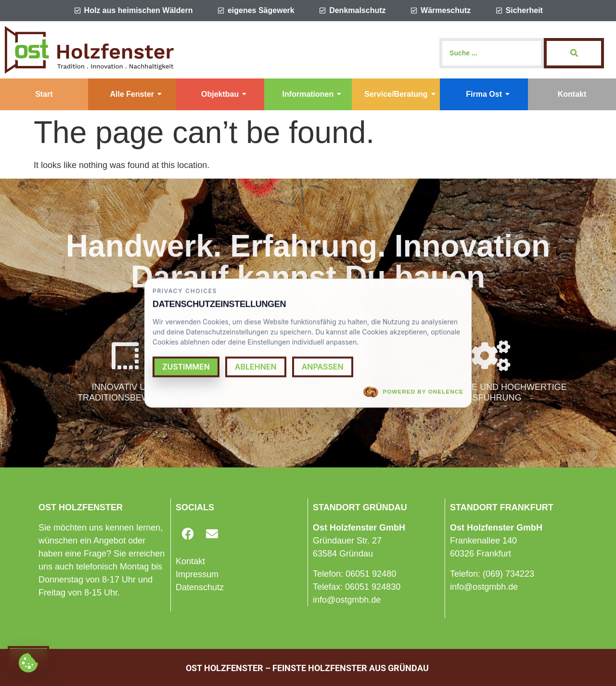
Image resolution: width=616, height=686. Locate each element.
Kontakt (572, 94)
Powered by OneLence (413, 392)
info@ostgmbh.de (347, 600)
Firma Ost (488, 94)
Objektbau (224, 94)
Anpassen (323, 366)
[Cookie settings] (28, 658)
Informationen (312, 94)
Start (44, 94)
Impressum (197, 574)
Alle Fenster (136, 94)
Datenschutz (200, 587)
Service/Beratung (400, 94)
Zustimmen (186, 366)
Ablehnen (256, 366)
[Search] (492, 53)
